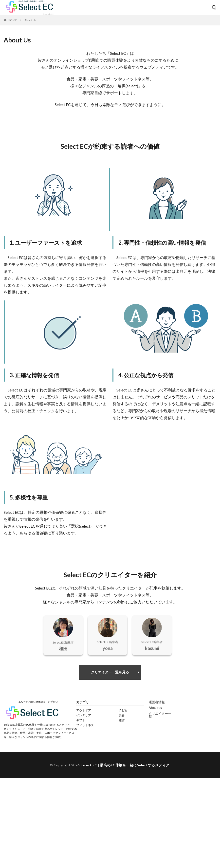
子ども (123, 710)
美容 (122, 715)
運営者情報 (157, 702)
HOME (12, 20)
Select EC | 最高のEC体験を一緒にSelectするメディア (125, 765)
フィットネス (85, 725)
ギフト (81, 720)
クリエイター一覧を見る (110, 672)
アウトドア (84, 710)
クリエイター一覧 (160, 715)
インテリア (84, 715)
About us (155, 708)
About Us (30, 20)
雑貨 (122, 720)
